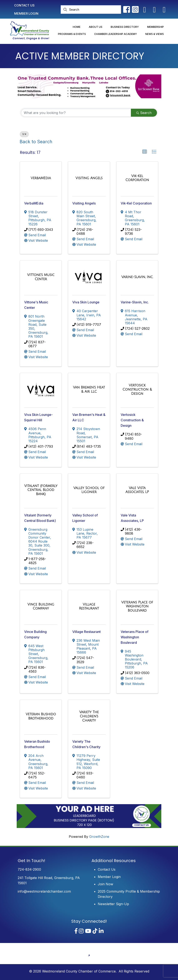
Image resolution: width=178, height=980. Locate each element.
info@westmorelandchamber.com (44, 891)
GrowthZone (99, 837)
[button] (145, 152)
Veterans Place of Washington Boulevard (135, 637)
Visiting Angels (84, 203)
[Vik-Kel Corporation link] (137, 178)
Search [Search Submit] (144, 113)
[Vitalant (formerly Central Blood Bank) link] (41, 490)
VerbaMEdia (34, 203)
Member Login (109, 877)
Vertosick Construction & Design (132, 420)
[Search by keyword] (76, 113)
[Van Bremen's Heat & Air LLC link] (89, 389)
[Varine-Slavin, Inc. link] (137, 277)
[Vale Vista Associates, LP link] (137, 490)
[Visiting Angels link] (89, 178)
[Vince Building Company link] (41, 606)
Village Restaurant (86, 632)
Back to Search (36, 142)
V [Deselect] (24, 134)
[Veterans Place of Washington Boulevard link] (137, 606)
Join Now (105, 884)
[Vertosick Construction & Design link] (137, 389)
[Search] (91, 10)
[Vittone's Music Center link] (41, 277)
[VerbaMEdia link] (41, 178)
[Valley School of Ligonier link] (89, 490)
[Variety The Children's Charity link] (89, 716)
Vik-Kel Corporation (136, 203)
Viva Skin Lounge (86, 302)
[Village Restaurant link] (89, 606)
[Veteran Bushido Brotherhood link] (41, 716)
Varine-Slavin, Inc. (135, 302)
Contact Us (107, 869)
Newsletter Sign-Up (113, 904)
